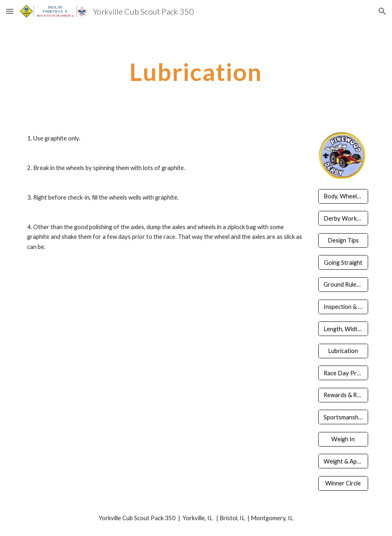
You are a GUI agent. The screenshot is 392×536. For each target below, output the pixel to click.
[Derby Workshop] (343, 218)
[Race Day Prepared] (343, 373)
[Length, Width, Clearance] (343, 329)
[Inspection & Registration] (343, 306)
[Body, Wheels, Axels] (343, 196)
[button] (10, 11)
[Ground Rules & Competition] (343, 285)
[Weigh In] (343, 439)
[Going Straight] (343, 262)
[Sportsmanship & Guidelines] (343, 417)
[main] (196, 72)
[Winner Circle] (343, 483)
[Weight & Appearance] (343, 461)
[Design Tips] (343, 240)
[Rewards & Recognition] (343, 395)
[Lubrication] (343, 351)
